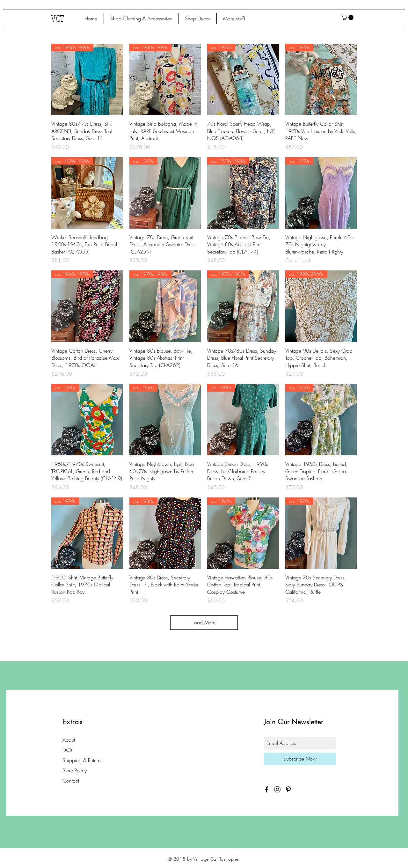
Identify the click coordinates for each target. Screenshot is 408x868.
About (69, 740)
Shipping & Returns (82, 760)
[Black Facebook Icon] (267, 789)
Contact (71, 781)
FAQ (67, 750)
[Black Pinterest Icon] (288, 789)
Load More (204, 622)
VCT (58, 18)
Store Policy (75, 770)
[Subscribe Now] (300, 759)
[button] (141, 18)
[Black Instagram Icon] (277, 789)
